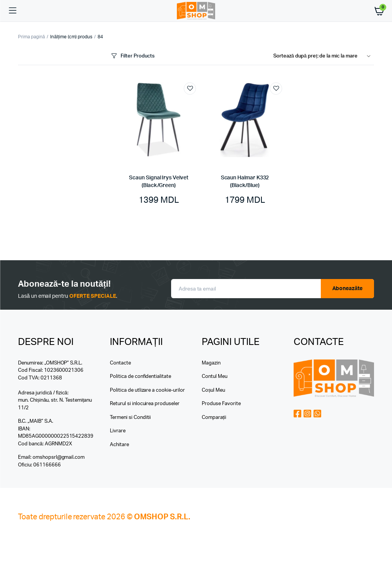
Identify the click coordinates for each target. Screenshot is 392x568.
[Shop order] (324, 56)
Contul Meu (215, 377)
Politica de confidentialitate (140, 377)
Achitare (119, 445)
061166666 (47, 465)
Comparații (214, 418)
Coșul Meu (213, 390)
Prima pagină (31, 37)
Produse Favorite (221, 404)
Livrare (118, 431)
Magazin (211, 363)
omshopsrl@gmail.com (59, 457)
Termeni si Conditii (130, 418)
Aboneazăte (348, 289)
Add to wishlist (190, 89)
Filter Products (132, 56)
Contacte (120, 363)
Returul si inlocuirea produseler (145, 404)
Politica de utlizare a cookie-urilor (147, 390)
